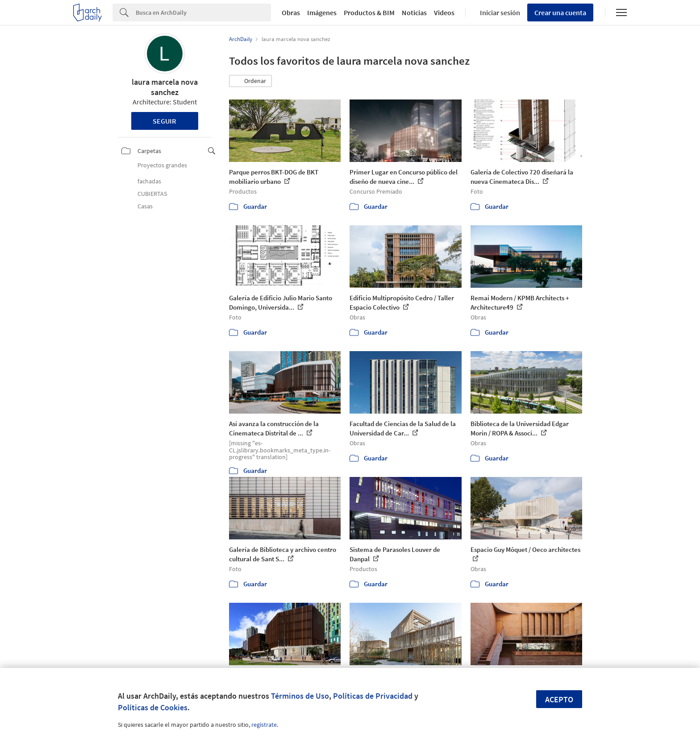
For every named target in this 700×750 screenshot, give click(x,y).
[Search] (203, 12)
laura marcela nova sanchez (165, 87)
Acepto (559, 699)
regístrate (264, 725)
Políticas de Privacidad (373, 696)
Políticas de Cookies (153, 707)
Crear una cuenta (560, 12)
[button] (250, 81)
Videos (444, 12)
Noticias (414, 12)
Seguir (165, 121)
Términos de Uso (300, 696)
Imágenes (322, 12)
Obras (291, 12)
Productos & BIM (369, 12)
